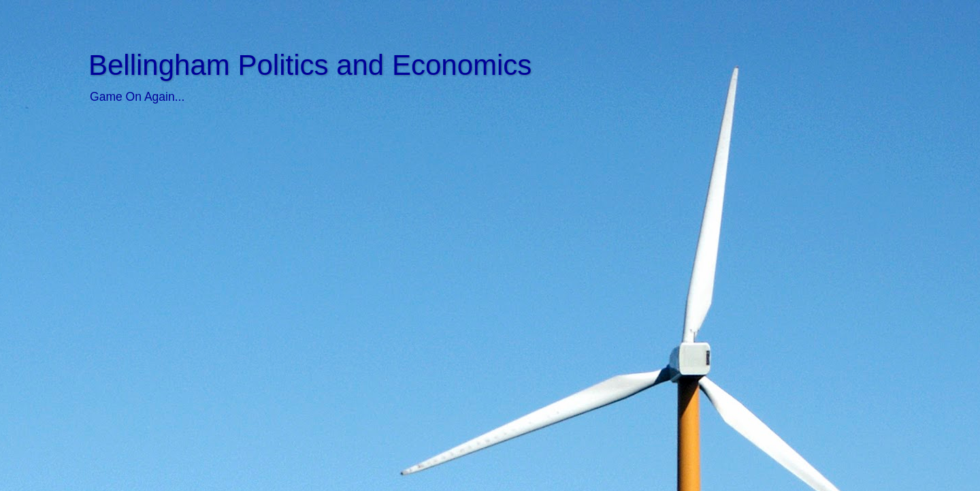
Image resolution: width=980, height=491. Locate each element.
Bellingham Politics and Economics (310, 65)
